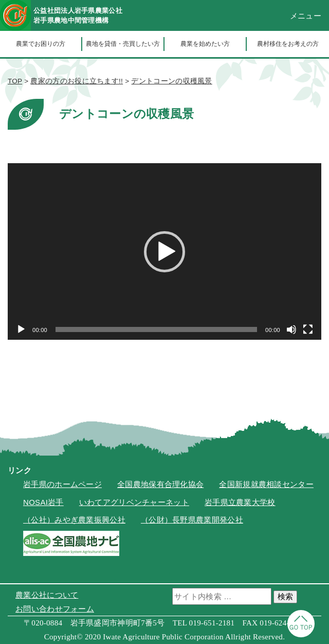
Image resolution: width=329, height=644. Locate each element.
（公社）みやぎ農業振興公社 (74, 520)
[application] (164, 251)
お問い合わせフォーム (55, 609)
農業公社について (47, 595)
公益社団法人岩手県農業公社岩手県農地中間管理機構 (78, 15)
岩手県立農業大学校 (240, 502)
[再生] (21, 329)
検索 (285, 596)
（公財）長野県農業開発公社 (192, 520)
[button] (164, 252)
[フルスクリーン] (308, 329)
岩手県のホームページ (62, 484)
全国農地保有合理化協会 (160, 484)
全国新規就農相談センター (266, 484)
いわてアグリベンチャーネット (134, 502)
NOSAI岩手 (43, 502)
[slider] (156, 329)
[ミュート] (291, 329)
